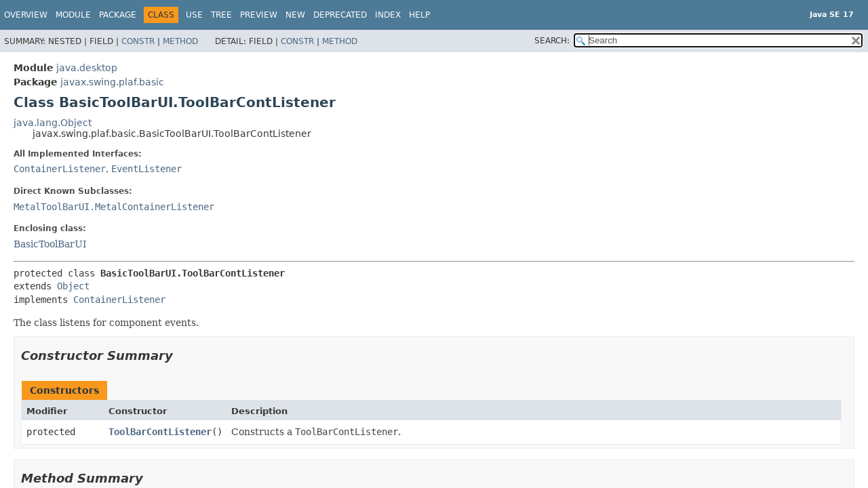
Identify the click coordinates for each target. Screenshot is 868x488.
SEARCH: (552, 41)
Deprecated (340, 15)
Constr (138, 41)
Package (118, 15)
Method (180, 41)
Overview (26, 15)
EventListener (146, 169)
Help (419, 15)
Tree (221, 15)
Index (388, 15)
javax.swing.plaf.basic (112, 82)
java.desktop (87, 68)
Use (194, 15)
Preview (259, 15)
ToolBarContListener (160, 432)
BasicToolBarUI (50, 244)
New (295, 15)
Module (73, 15)
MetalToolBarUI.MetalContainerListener (114, 207)
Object (73, 286)
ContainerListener (60, 169)
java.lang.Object (53, 123)
